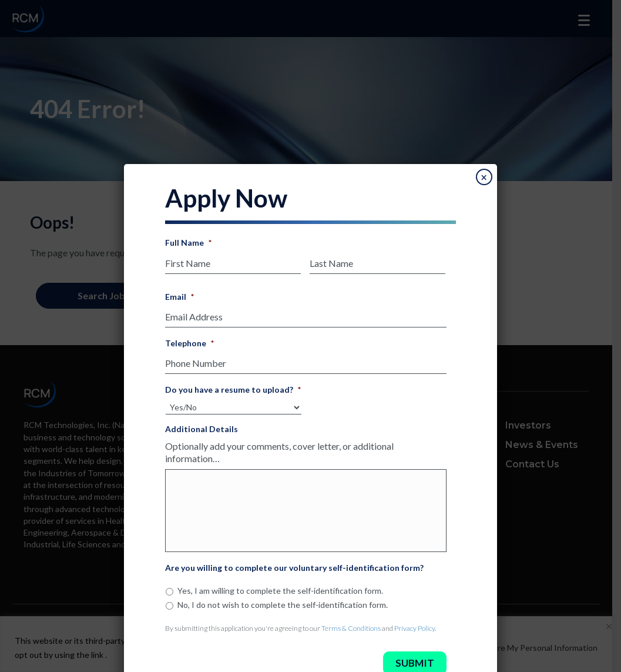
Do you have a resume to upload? (233, 383)
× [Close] (484, 178)
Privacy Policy (414, 632)
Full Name (188, 243)
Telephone (189, 339)
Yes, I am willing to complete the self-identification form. (280, 595)
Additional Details (202, 422)
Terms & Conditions (351, 632)
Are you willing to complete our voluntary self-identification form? (294, 572)
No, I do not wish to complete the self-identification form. (283, 609)
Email (179, 295)
